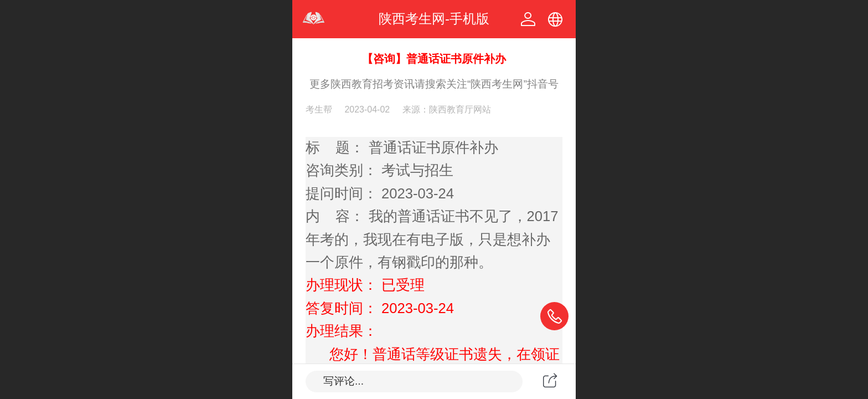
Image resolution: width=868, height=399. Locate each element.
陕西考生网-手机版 (434, 19)
